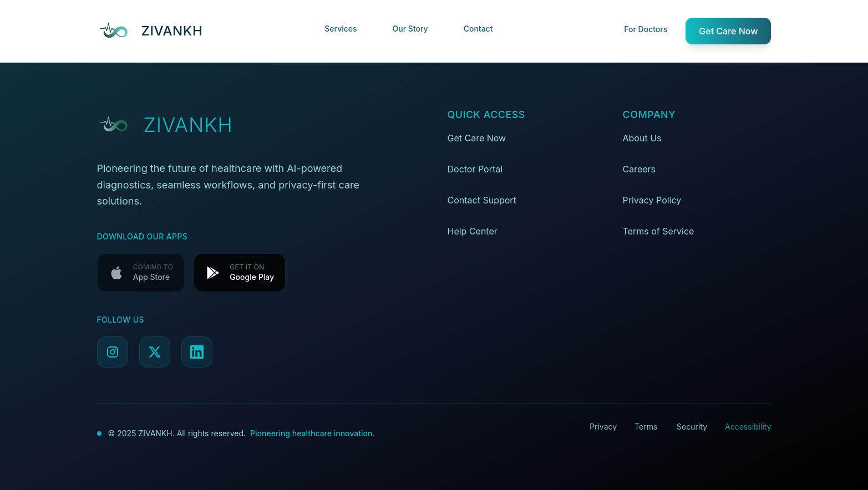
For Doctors (646, 29)
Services (341, 29)
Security (692, 427)
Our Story (410, 29)
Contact (478, 29)
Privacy (603, 427)
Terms (646, 427)
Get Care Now (728, 31)
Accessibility (748, 427)
